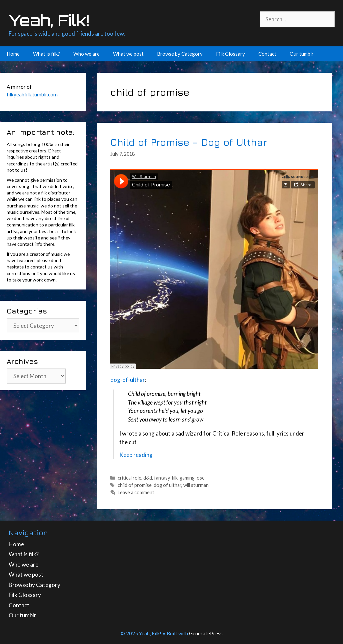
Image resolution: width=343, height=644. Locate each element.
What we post (128, 54)
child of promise (135, 485)
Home (13, 54)
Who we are (86, 54)
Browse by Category (180, 54)
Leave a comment (136, 492)
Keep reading (136, 455)
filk (175, 478)
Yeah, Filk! (49, 20)
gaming (187, 478)
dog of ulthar (167, 485)
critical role (129, 478)
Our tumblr (302, 54)
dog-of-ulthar (128, 380)
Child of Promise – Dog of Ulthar (189, 142)
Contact (267, 54)
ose (201, 478)
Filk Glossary (230, 54)
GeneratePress (206, 633)
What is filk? (46, 54)
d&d (148, 478)
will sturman (196, 485)
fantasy (162, 478)
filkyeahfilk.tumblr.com (32, 94)
